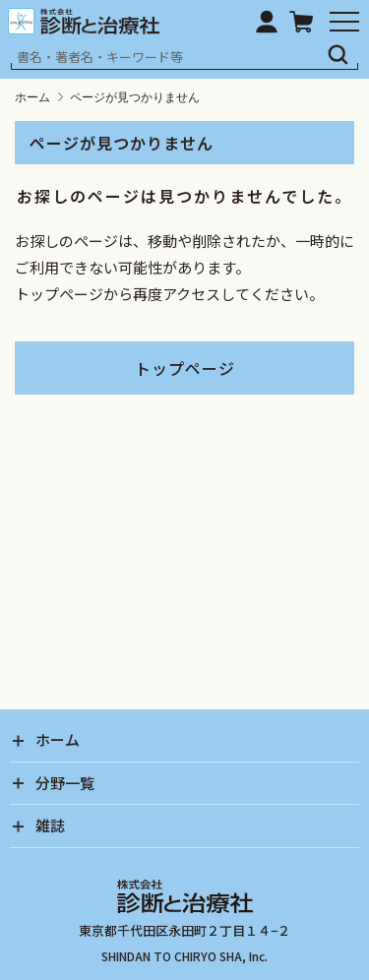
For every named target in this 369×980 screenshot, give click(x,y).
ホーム (32, 97)
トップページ (185, 368)
